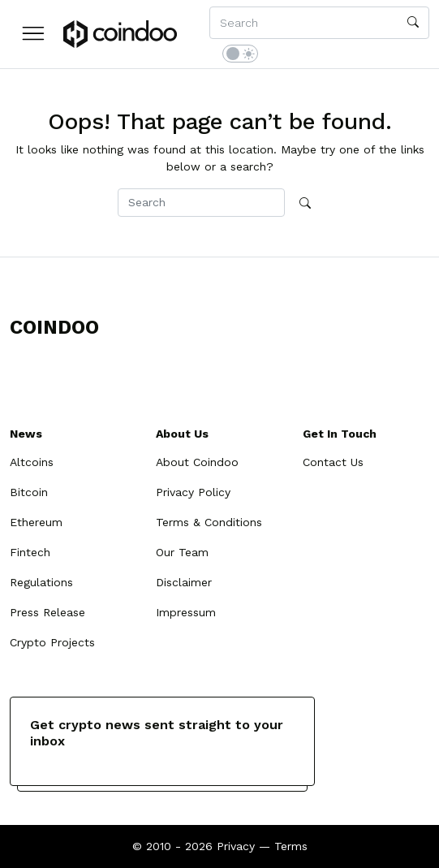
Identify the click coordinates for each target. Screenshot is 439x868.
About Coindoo (197, 462)
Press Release (47, 612)
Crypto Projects (52, 642)
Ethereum (36, 522)
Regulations (41, 582)
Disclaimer (184, 582)
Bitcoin (29, 492)
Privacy (236, 846)
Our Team (182, 552)
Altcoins (32, 462)
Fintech (30, 552)
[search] (413, 23)
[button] (33, 33)
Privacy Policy (193, 492)
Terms (291, 846)
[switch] (240, 54)
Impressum (186, 612)
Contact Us (333, 462)
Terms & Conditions (209, 522)
